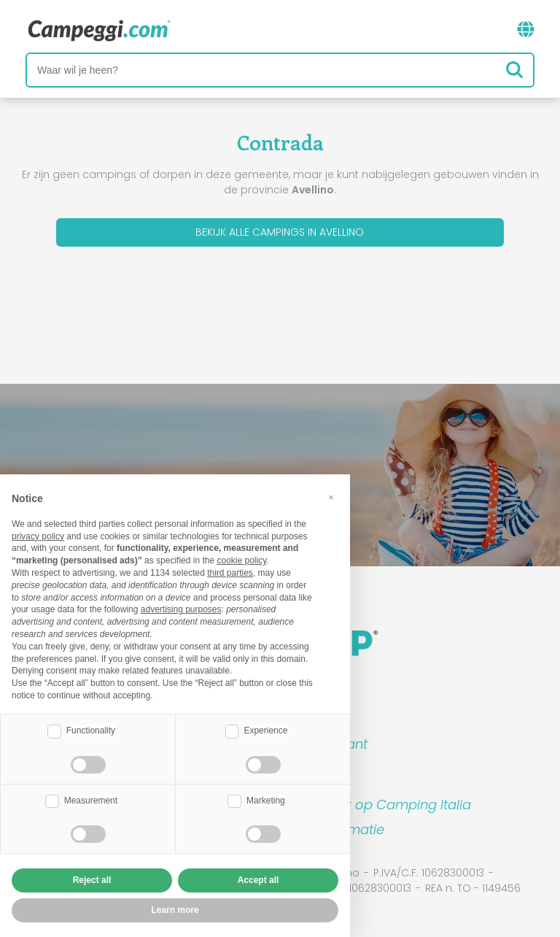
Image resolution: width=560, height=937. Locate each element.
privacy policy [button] (38, 536)
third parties (230, 573)
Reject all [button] (92, 880)
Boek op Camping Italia (396, 805)
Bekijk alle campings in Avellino (280, 232)
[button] (331, 498)
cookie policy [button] (241, 560)
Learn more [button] (175, 910)
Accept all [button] (258, 880)
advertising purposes (181, 609)
